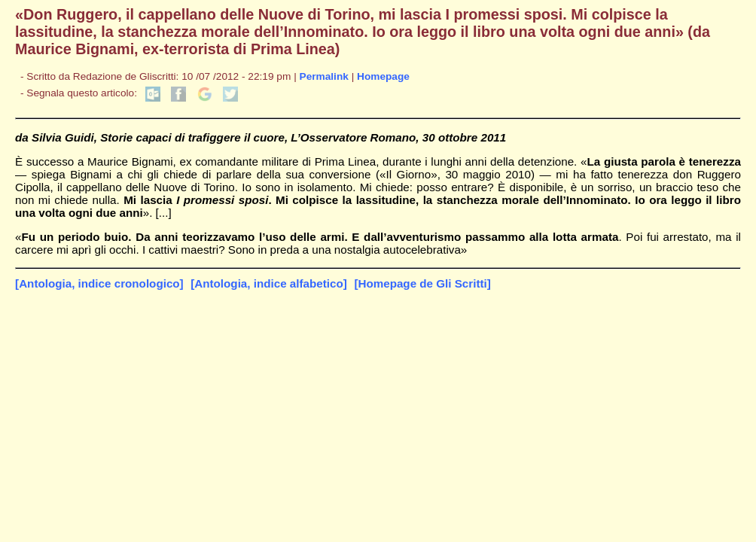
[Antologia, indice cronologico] (99, 283)
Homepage (383, 76)
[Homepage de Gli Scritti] (422, 283)
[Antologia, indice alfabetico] (269, 283)
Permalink (324, 76)
